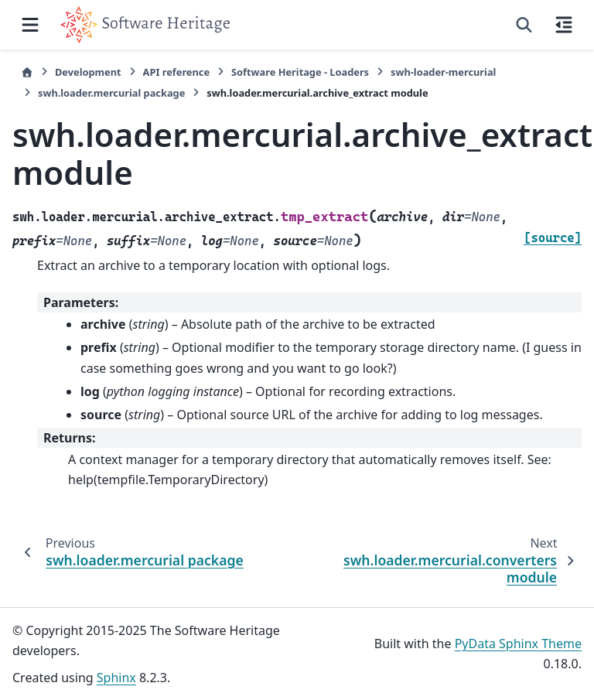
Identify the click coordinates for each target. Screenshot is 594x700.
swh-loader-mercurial (443, 72)
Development (88, 72)
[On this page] (564, 25)
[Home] (27, 72)
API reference (176, 72)
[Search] (524, 25)
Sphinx (116, 678)
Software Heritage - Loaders (300, 72)
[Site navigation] (30, 25)
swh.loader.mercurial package (111, 93)
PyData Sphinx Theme (518, 644)
